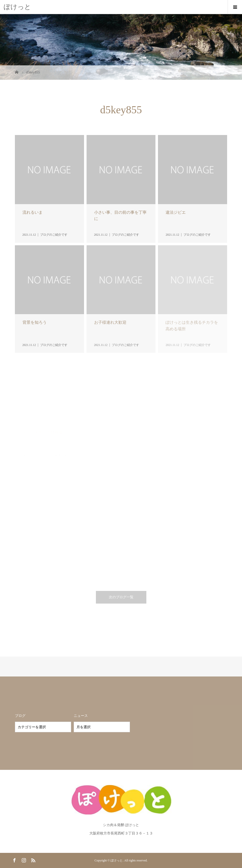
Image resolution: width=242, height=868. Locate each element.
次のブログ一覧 (121, 597)
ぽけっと (17, 7)
